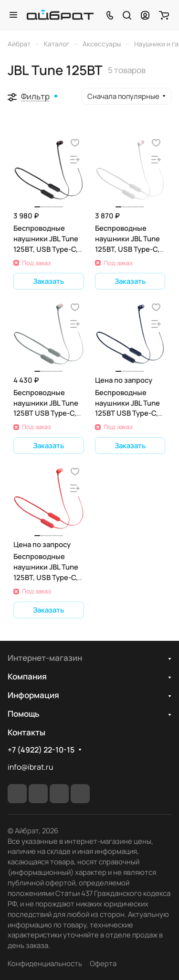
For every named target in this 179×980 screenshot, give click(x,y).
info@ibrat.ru (30, 767)
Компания (27, 676)
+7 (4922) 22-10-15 (41, 750)
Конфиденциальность (45, 963)
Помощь (23, 714)
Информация (33, 695)
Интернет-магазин (45, 658)
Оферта (103, 963)
